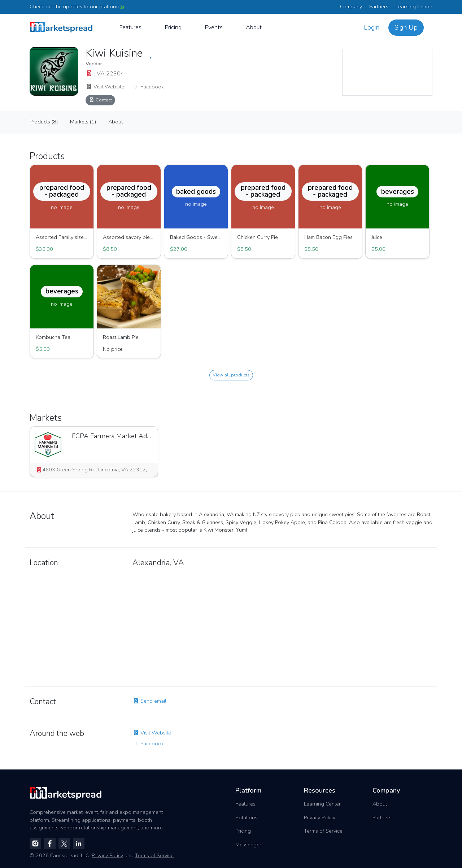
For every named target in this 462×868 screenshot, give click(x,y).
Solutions (246, 817)
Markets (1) (83, 122)
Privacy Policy (320, 817)
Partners (379, 6)
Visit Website (105, 87)
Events (214, 27)
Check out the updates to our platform (77, 6)
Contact (100, 100)
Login (372, 27)
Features (130, 27)
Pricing (173, 27)
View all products (231, 375)
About (254, 27)
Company (351, 6)
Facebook (148, 87)
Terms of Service (323, 831)
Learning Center (414, 6)
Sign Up (406, 27)
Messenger (248, 845)
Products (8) (44, 122)
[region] (387, 72)
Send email (149, 701)
